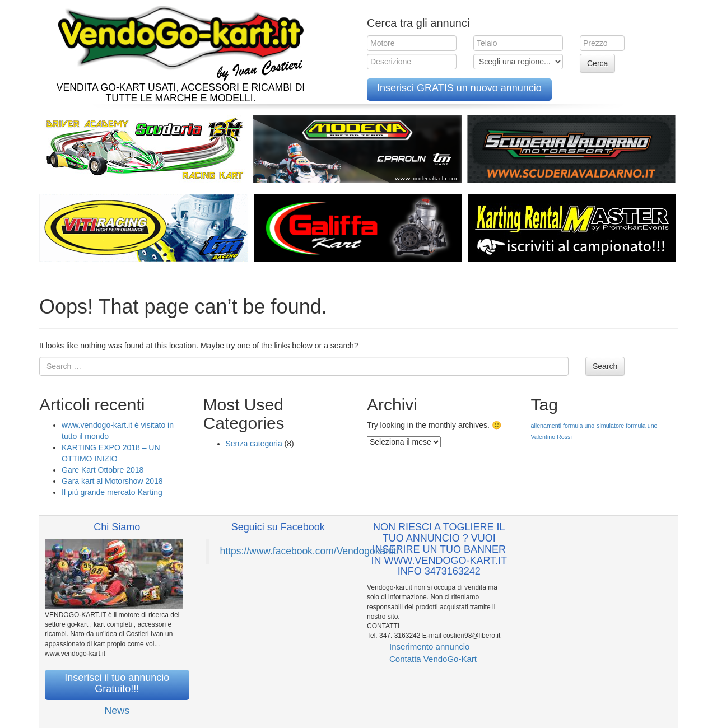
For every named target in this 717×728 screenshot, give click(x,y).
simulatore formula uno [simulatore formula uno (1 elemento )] (627, 426)
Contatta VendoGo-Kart (433, 659)
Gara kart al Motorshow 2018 (112, 481)
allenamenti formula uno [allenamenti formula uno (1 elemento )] (563, 426)
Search (605, 366)
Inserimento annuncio (429, 647)
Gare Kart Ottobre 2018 (103, 470)
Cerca (597, 63)
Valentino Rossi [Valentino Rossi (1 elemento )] (551, 437)
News (117, 711)
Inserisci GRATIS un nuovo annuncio (459, 88)
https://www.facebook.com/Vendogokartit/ (310, 551)
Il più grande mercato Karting (112, 492)
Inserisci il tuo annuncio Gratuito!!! (117, 683)
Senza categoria (254, 444)
